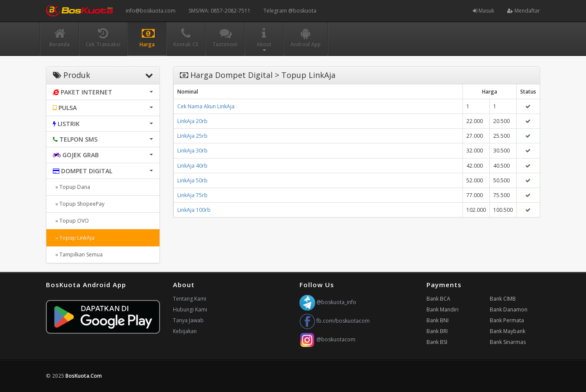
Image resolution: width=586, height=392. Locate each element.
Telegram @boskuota (290, 11)
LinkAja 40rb (192, 166)
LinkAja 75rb (192, 195)
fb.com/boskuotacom (335, 321)
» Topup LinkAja (74, 238)
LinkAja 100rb (194, 210)
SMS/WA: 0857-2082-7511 (220, 11)
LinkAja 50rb (192, 180)
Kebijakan (185, 331)
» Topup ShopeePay (79, 204)
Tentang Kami (190, 299)
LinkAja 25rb (192, 136)
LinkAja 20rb (192, 121)
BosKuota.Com (84, 376)
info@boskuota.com (151, 11)
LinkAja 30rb (192, 151)
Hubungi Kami (190, 309)
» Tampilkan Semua (78, 254)
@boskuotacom (327, 339)
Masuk (483, 11)
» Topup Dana (72, 187)
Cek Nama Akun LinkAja (206, 106)
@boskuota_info (328, 302)
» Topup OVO (71, 221)
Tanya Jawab (188, 320)
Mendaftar (524, 11)
